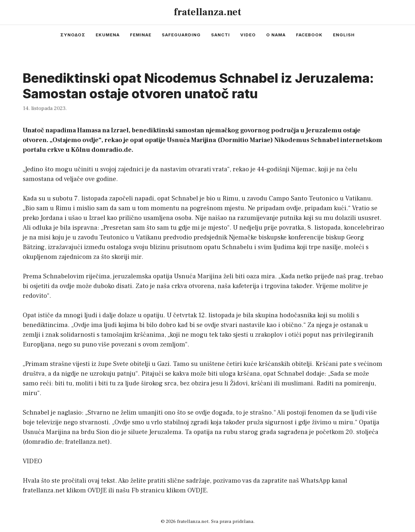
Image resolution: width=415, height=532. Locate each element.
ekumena (108, 35)
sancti (220, 35)
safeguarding (181, 35)
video (248, 35)
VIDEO (32, 461)
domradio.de (43, 442)
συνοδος (73, 35)
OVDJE (97, 490)
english (344, 35)
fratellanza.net (207, 12)
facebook (309, 35)
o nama (276, 35)
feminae (141, 35)
